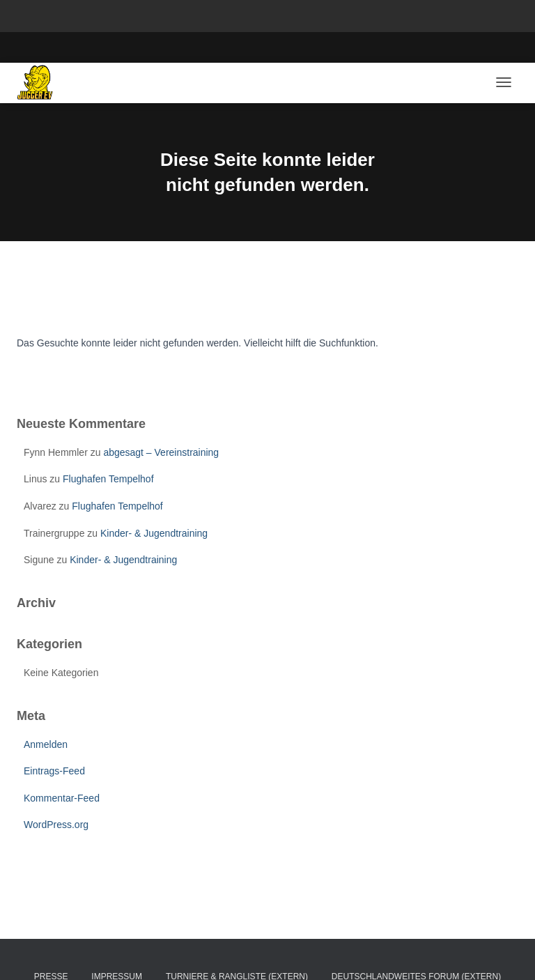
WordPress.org (56, 825)
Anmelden (46, 744)
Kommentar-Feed (62, 798)
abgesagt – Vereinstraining (161, 452)
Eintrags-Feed (54, 771)
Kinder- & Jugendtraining (154, 533)
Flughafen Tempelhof (108, 479)
